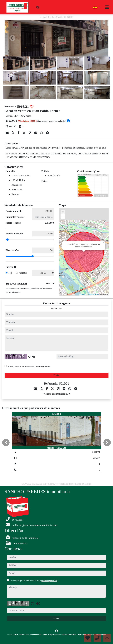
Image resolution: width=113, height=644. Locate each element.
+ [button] (63, 212)
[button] (6, 443)
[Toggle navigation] (107, 7)
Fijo (10, 273)
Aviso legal (82, 634)
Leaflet (82, 295)
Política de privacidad (51, 634)
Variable (23, 273)
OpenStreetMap (93, 295)
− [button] (63, 217)
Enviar (57, 375)
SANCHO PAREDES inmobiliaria (28, 634)
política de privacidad (43, 366)
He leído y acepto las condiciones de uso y (29, 366)
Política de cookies (69, 634)
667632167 (56, 309)
